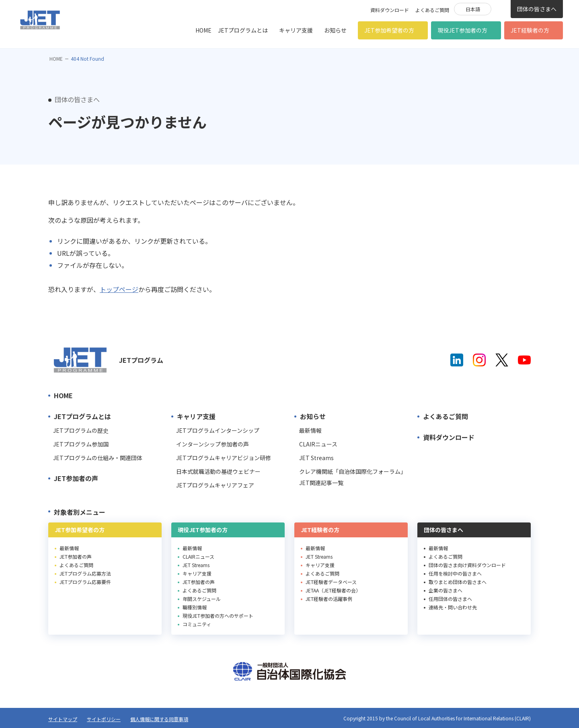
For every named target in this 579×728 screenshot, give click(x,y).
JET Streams (316, 458)
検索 (501, 8)
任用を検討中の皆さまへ (455, 573)
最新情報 (310, 430)
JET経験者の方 (530, 30)
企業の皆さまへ (446, 590)
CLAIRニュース (318, 444)
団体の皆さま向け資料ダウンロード (467, 565)
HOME (203, 30)
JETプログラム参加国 (81, 444)
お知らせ (335, 30)
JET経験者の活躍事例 (329, 599)
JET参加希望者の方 (389, 30)
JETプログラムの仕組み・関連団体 (98, 458)
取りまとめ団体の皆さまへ (458, 582)
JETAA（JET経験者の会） (333, 590)
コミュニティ (197, 624)
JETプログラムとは (243, 30)
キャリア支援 (296, 30)
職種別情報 (195, 607)
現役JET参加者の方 (462, 30)
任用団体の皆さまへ (450, 599)
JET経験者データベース (331, 582)
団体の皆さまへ (537, 9)
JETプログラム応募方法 (85, 573)
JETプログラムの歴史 (81, 430)
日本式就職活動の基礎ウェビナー (218, 471)
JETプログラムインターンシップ (218, 430)
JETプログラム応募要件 (85, 582)
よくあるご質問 (432, 10)
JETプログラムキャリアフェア (215, 485)
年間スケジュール (202, 599)
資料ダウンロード (390, 10)
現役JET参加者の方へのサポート (218, 616)
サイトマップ (63, 719)
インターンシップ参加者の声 (213, 444)
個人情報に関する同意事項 (159, 719)
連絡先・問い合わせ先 (453, 607)
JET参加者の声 (76, 478)
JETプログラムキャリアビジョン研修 (224, 458)
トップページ (119, 289)
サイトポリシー (104, 719)
